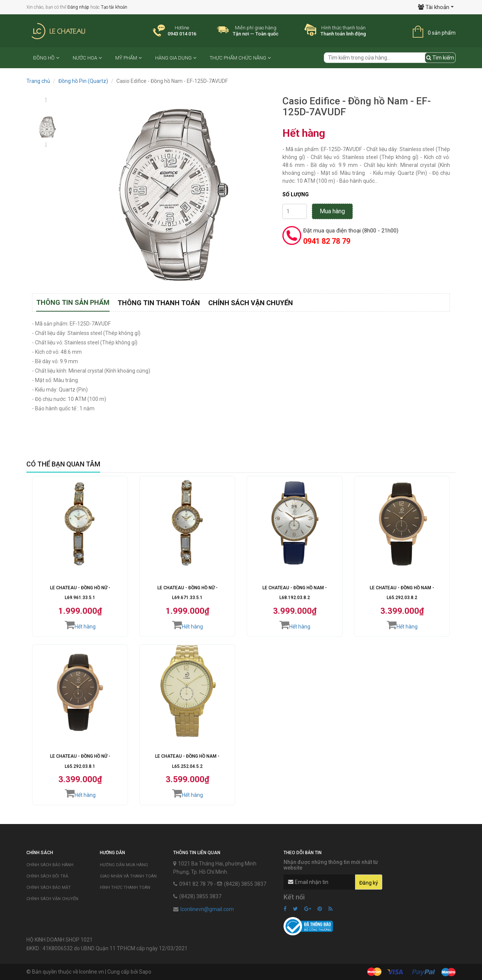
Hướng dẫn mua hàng (124, 865)
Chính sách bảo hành (50, 865)
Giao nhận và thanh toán (128, 876)
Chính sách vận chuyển (52, 899)
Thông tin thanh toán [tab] (159, 303)
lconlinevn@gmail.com (207, 909)
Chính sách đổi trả (47, 876)
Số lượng (296, 194)
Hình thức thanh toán (125, 888)
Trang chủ (38, 81)
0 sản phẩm (442, 33)
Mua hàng (332, 211)
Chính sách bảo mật (49, 888)
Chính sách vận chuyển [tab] (251, 303)
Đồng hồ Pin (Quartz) (83, 81)
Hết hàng (80, 625)
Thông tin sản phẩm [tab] (73, 302)
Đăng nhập (78, 7)
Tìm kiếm (440, 58)
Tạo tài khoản (114, 7)
